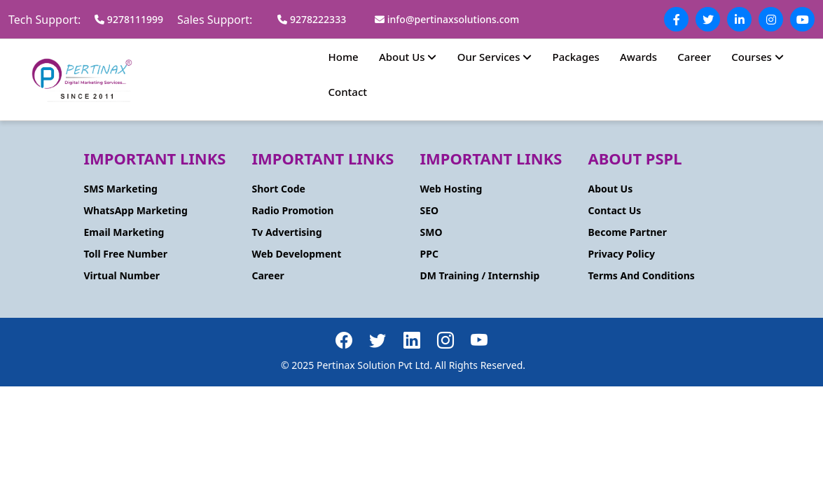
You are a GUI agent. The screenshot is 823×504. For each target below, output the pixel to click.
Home (344, 57)
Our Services (495, 57)
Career (694, 57)
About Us (408, 57)
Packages (576, 57)
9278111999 (129, 19)
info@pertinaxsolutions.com (447, 19)
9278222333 (312, 19)
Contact (348, 92)
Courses (758, 57)
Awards (638, 57)
